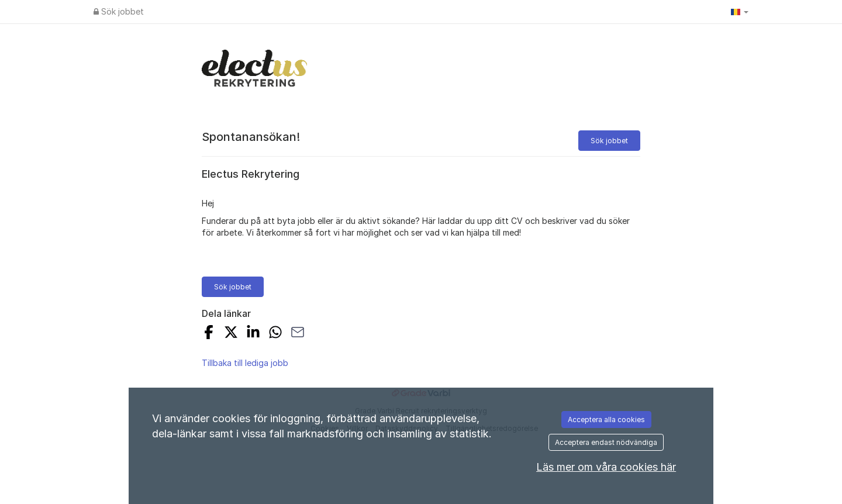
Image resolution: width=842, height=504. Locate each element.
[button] (740, 12)
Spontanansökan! (251, 137)
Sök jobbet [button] (609, 141)
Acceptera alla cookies (606, 420)
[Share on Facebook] (209, 334)
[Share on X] (231, 334)
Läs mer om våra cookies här (606, 467)
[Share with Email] (298, 334)
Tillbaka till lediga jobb (245, 363)
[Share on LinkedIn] (253, 334)
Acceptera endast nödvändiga (606, 442)
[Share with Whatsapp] (275, 334)
